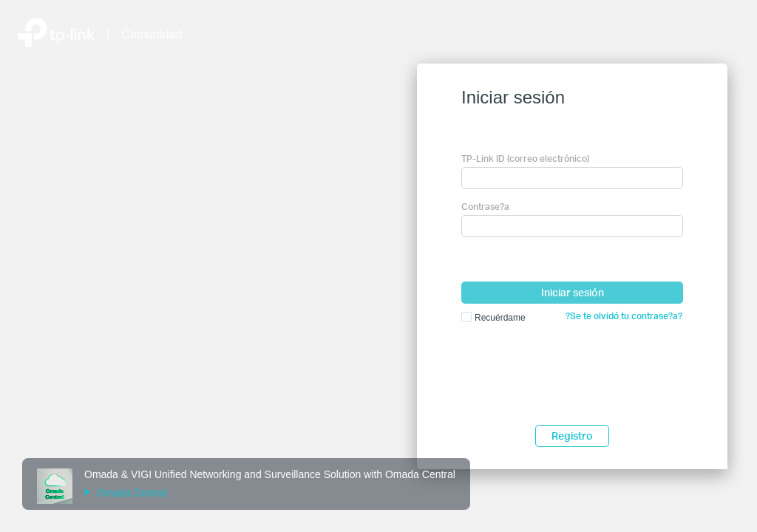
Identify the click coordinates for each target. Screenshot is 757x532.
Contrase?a (485, 207)
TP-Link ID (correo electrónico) (525, 158)
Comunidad (152, 34)
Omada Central (126, 493)
